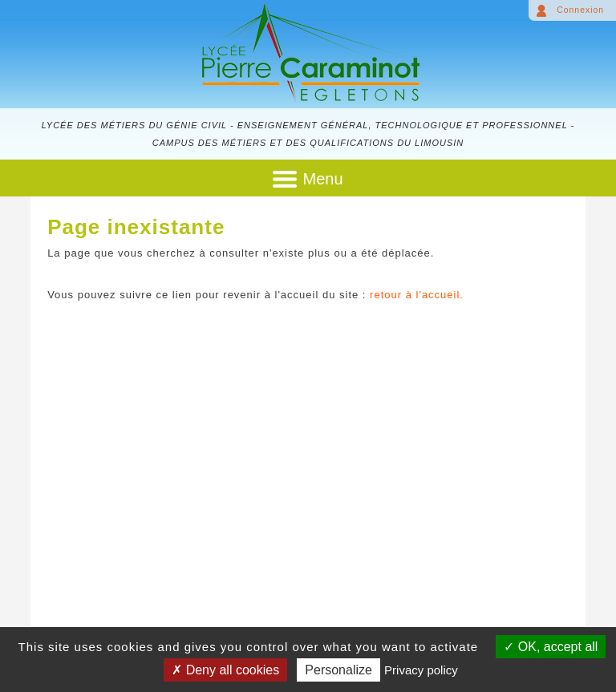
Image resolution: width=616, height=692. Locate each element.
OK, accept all (551, 647)
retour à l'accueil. (417, 295)
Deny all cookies (225, 670)
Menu (322, 179)
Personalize (338, 670)
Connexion (580, 10)
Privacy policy (421, 670)
